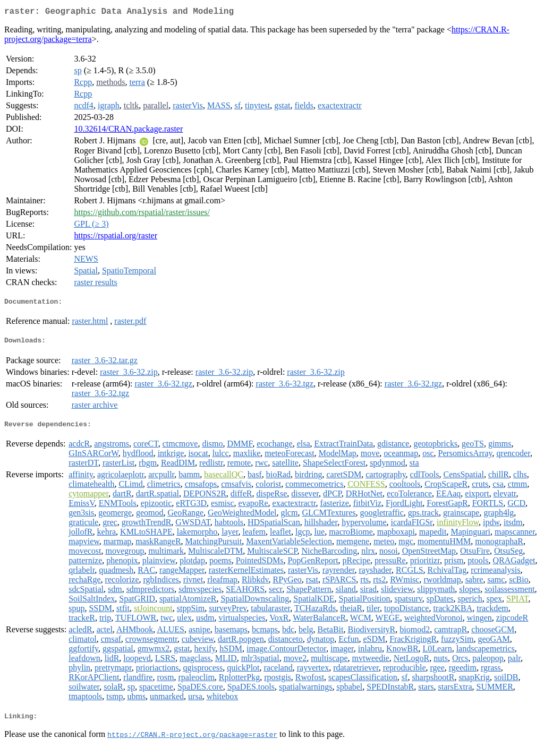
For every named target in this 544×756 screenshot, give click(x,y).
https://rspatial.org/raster (116, 238)
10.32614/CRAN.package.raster (128, 131)
